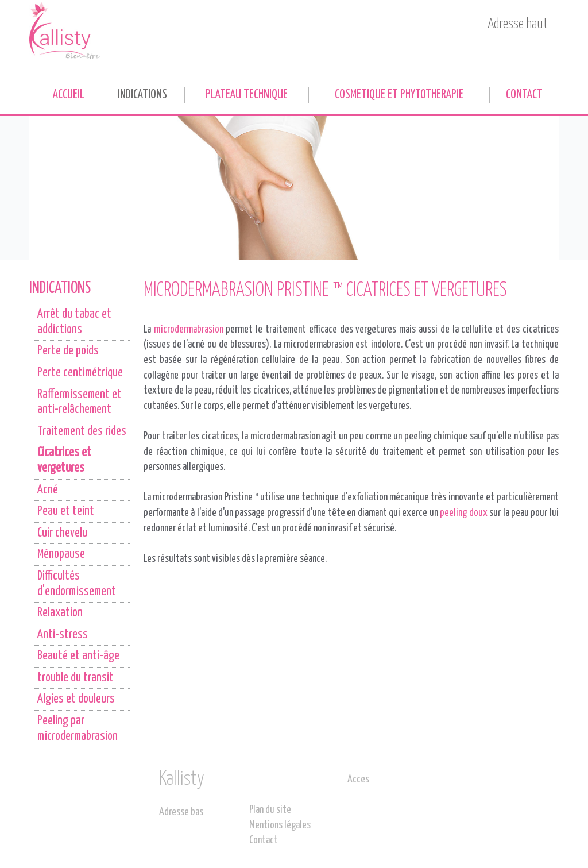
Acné (48, 490)
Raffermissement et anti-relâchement (80, 402)
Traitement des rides (82, 431)
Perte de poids (68, 351)
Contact (524, 95)
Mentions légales (280, 825)
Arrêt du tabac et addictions (74, 322)
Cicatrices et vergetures (64, 460)
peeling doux (463, 513)
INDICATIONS (142, 95)
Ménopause (61, 554)
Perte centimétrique (80, 373)
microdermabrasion (189, 330)
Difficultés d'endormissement (77, 584)
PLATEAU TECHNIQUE (247, 95)
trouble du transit (76, 678)
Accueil (69, 95)
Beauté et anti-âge (78, 656)
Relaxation (60, 613)
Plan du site (270, 810)
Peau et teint (66, 511)
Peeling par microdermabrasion (78, 729)
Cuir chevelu (62, 533)
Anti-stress (63, 635)
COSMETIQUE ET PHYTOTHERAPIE (399, 95)
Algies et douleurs (76, 699)
